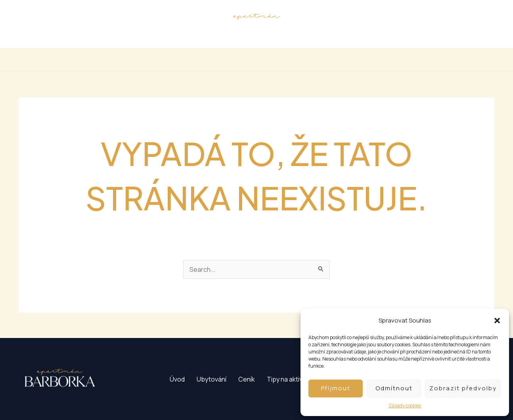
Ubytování (211, 60)
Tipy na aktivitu (289, 60)
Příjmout (336, 388)
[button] (497, 321)
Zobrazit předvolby (463, 388)
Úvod (176, 60)
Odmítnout (394, 388)
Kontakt (334, 60)
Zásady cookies (405, 406)
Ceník (247, 60)
